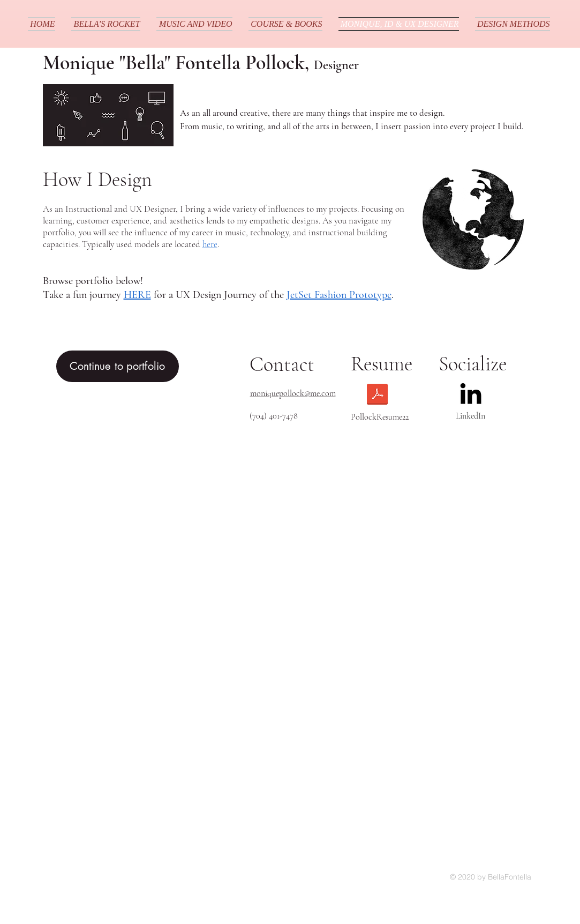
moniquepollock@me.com (293, 393)
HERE (137, 295)
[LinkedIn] (471, 393)
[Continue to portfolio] (118, 366)
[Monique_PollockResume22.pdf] (377, 396)
